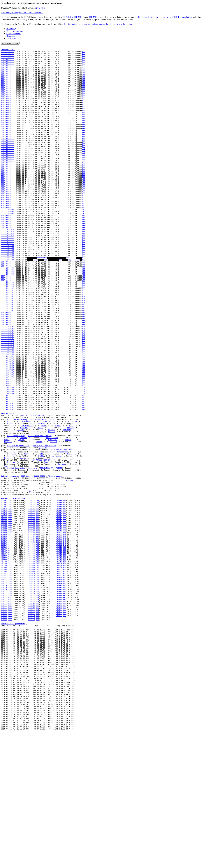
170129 (4, 686)
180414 (32, 678)
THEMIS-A (68, 17)
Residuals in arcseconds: (14, 589)
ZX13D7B (7, 400)
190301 (59, 666)
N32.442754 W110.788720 (40, 514)
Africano (72, 497)
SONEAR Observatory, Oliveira (22, 552)
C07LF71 (7, 436)
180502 (32, 715)
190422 (59, 703)
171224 (32, 635)
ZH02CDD (7, 295)
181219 (59, 656)
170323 (32, 613)
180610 (59, 591)
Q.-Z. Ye (43, 528)
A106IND (7, 300)
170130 (4, 693)
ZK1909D (7, 329)
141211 (4, 610)
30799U (7, 286)
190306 (59, 673)
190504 (59, 712)
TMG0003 (7, 455)
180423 (32, 705)
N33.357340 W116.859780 (44, 526)
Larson (40, 504)
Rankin (51, 509)
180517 (32, 722)
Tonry (47, 545)
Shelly (70, 504)
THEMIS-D (79, 17)
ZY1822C (7, 409)
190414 (59, 693)
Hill (9, 497)
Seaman (51, 506)
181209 (59, 630)
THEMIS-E (94, 17)
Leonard (44, 497)
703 (83, 53)
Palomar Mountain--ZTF (18, 526)
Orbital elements (14, 33)
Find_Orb (41, 8)
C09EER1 (7, 465)
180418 (32, 688)
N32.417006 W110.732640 (42, 494)
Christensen (26, 497)
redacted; (71, 300)
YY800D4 (7, 242)
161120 (4, 664)
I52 (83, 186)
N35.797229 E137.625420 (33, 489)
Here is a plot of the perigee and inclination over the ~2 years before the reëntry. (98, 24)
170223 (32, 591)
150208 (4, 620)
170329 (32, 620)
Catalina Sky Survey (17, 494)
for (60, 303)
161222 (4, 678)
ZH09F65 (7, 312)
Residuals (11, 36)
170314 (32, 606)
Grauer (58, 502)
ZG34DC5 (7, 266)
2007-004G (7, 63)
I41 (83, 383)
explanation (74, 303)
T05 (83, 300)
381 (83, 455)
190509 (59, 722)
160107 (4, 649)
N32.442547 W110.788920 (63, 531)
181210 (59, 647)
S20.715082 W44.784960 (51, 552)
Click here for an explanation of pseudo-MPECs (22, 12)
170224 (32, 598)
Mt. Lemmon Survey (16, 514)
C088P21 (7, 446)
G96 (83, 169)
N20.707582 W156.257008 (43, 543)
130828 (4, 601)
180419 (32, 698)
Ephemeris (11, 38)
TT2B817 (7, 53)
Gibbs (10, 499)
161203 (4, 671)
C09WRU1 (7, 475)
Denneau (11, 545)
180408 (32, 659)
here (46, 303)
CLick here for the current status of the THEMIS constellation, (165, 17)
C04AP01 (7, 419)
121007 (4, 591)
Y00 (83, 111)
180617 (59, 623)
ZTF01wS (7, 383)
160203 (4, 656)
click (35, 303)
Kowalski (41, 499)
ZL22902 (7, 337)
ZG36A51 (7, 276)
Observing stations (15, 31)
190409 (59, 683)
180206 (32, 642)
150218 (4, 630)
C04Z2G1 (7, 426)
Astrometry (11, 29)
